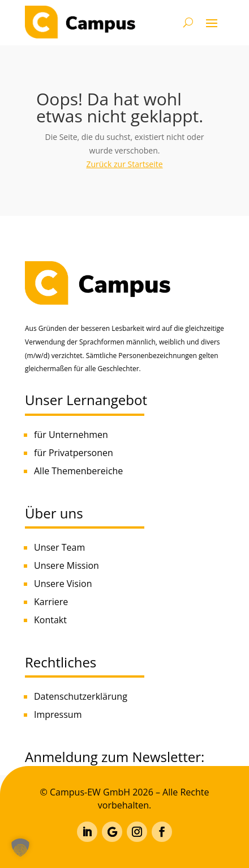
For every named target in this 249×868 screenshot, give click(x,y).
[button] (20, 848)
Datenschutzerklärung (81, 696)
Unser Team (59, 547)
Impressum (58, 714)
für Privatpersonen (74, 453)
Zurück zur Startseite (124, 164)
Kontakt (50, 620)
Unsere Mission (66, 565)
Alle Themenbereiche (78, 471)
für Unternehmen (71, 435)
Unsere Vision (63, 584)
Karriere (51, 602)
